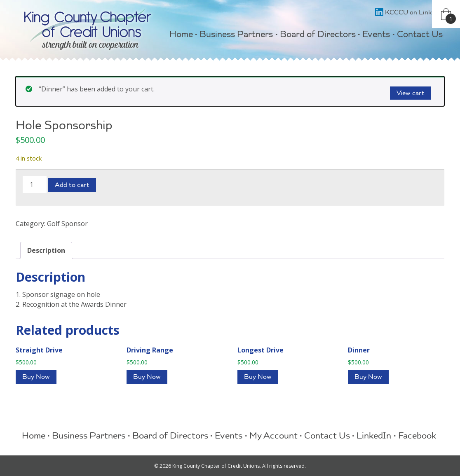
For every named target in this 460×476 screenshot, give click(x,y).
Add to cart (72, 186)
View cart (411, 94)
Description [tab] (46, 250)
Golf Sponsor (67, 224)
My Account (273, 437)
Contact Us (420, 35)
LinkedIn (374, 437)
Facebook (417, 437)
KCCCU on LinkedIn (410, 13)
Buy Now (36, 378)
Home (181, 35)
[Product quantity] (35, 184)
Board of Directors (318, 35)
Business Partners (236, 35)
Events (376, 35)
